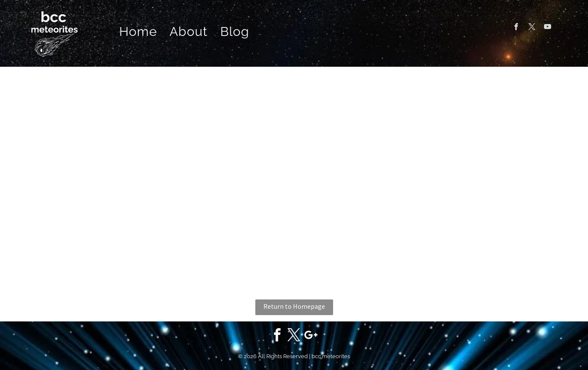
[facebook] (516, 28)
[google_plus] (311, 336)
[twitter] (532, 28)
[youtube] (548, 28)
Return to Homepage (294, 306)
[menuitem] (138, 32)
